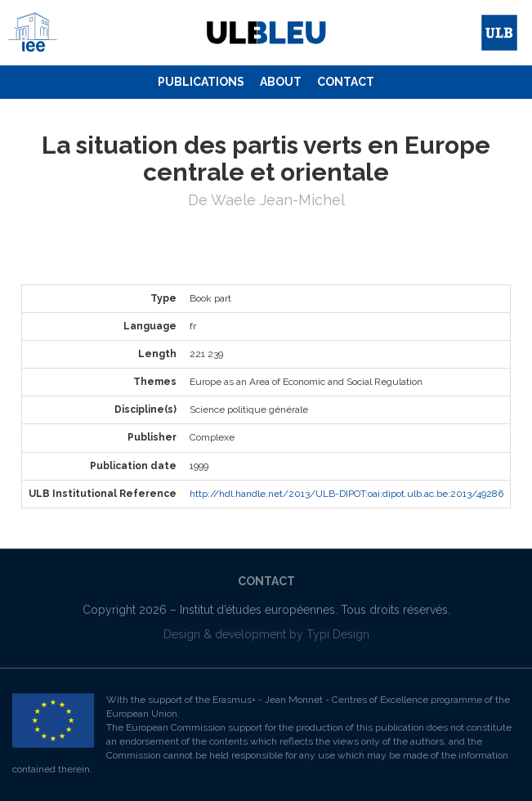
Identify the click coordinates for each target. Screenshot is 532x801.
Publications (201, 82)
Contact (346, 82)
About (281, 82)
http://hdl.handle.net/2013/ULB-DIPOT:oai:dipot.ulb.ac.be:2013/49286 (346, 494)
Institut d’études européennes (257, 610)
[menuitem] (201, 83)
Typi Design (338, 634)
